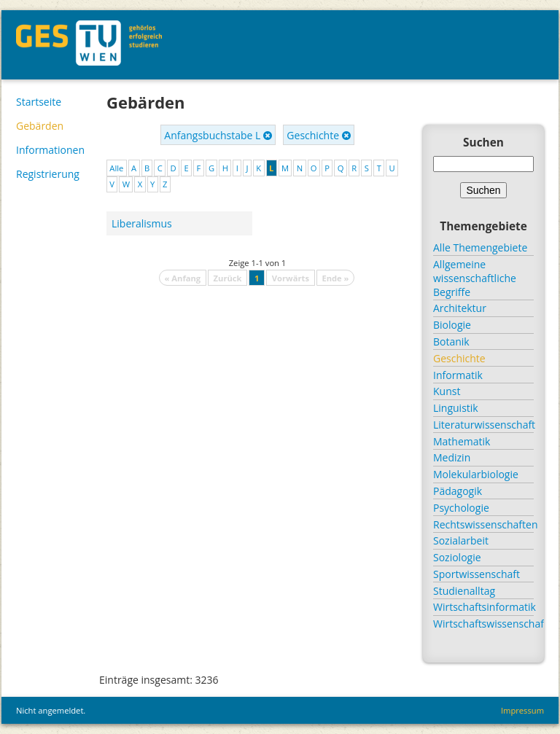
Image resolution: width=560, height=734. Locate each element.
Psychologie (461, 508)
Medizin (452, 457)
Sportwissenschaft (477, 574)
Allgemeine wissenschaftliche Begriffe (475, 278)
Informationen (50, 150)
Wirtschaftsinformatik (483, 607)
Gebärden (40, 126)
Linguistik (456, 408)
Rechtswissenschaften (483, 524)
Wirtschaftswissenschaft (483, 624)
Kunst (447, 391)
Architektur (460, 308)
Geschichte (318, 135)
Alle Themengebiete (480, 247)
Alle (116, 168)
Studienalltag (464, 591)
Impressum (522, 710)
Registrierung (48, 174)
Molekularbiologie (476, 474)
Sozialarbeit (461, 540)
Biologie (452, 325)
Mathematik (462, 441)
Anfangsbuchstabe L (218, 135)
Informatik (458, 375)
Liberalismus (142, 223)
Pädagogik (458, 491)
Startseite (39, 102)
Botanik (451, 341)
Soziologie (457, 557)
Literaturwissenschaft (483, 425)
